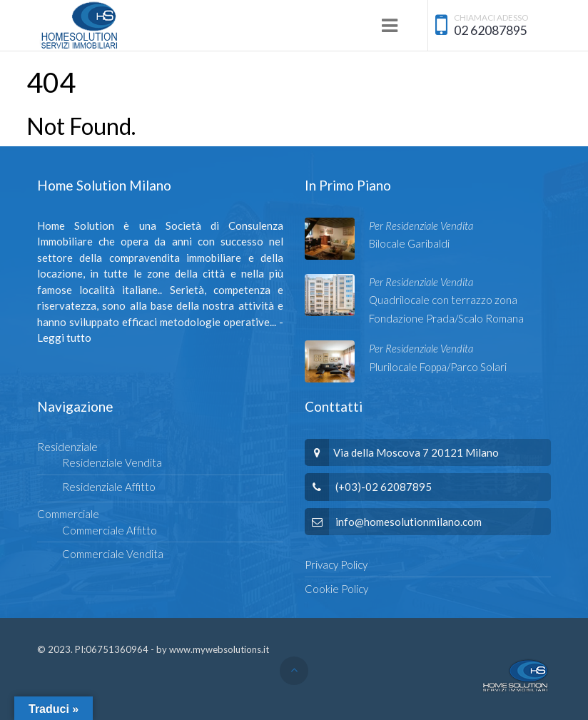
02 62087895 (491, 30)
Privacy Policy (336, 564)
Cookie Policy (336, 589)
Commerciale (68, 514)
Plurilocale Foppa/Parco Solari (438, 367)
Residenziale (67, 447)
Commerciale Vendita (113, 554)
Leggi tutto (64, 338)
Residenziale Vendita (112, 462)
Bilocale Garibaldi (409, 243)
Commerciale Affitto (110, 530)
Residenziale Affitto (109, 487)
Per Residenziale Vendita (421, 225)
